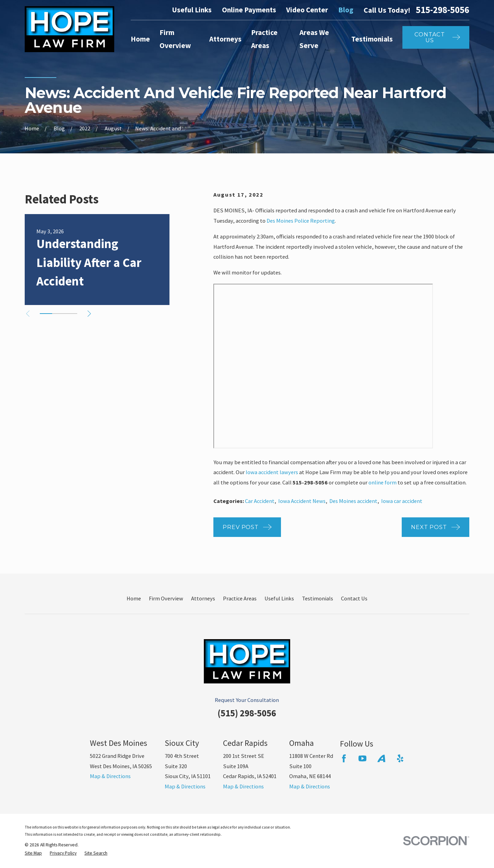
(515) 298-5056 (247, 713)
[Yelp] (400, 758)
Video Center (307, 10)
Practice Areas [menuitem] (264, 39)
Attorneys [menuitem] (225, 39)
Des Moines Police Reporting (301, 221)
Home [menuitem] (140, 39)
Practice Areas (240, 598)
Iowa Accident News (302, 501)
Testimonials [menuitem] (372, 39)
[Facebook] (344, 758)
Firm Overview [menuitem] (175, 39)
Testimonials (317, 598)
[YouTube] (362, 758)
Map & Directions (110, 776)
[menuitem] (33, 853)
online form (383, 482)
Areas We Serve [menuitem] (314, 39)
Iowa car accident (402, 501)
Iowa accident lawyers (272, 472)
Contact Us (354, 598)
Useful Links (192, 10)
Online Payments (249, 10)
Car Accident (260, 501)
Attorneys (203, 598)
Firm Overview (166, 598)
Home (134, 598)
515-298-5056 (443, 10)
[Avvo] (381, 758)
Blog (346, 10)
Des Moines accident (353, 501)
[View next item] (89, 314)
